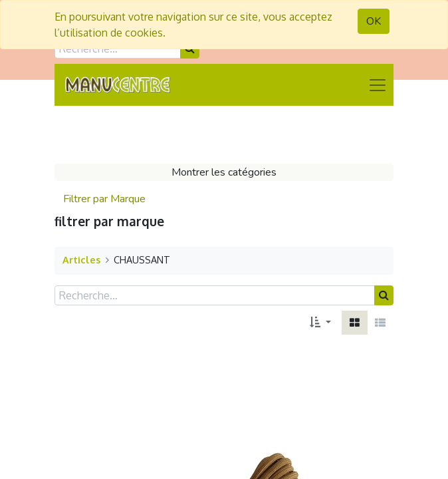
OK (374, 21)
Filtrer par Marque (104, 199)
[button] (320, 323)
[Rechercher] (384, 295)
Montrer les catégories (224, 172)
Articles (81, 259)
